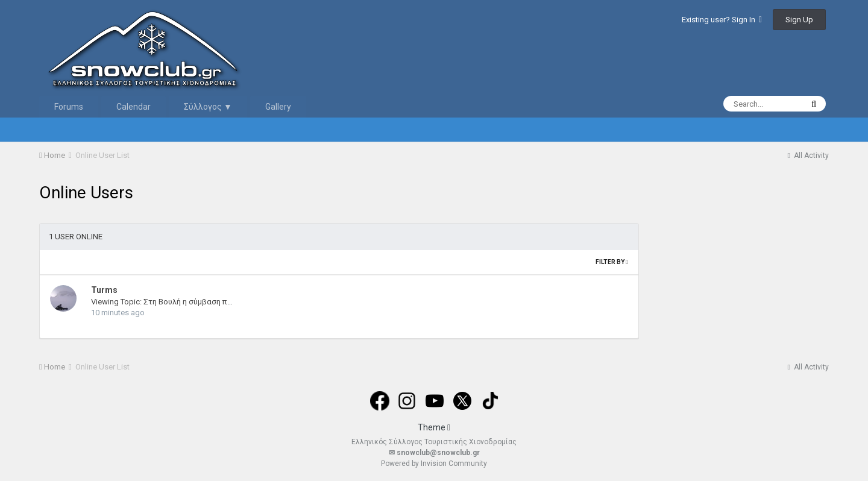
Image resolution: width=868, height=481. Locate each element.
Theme (434, 427)
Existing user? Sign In (722, 20)
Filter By (612, 262)
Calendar (134, 107)
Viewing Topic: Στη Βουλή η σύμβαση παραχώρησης (183, 302)
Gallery (278, 107)
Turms (104, 290)
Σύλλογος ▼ (208, 107)
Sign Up (799, 20)
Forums (69, 107)
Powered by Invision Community (434, 464)
